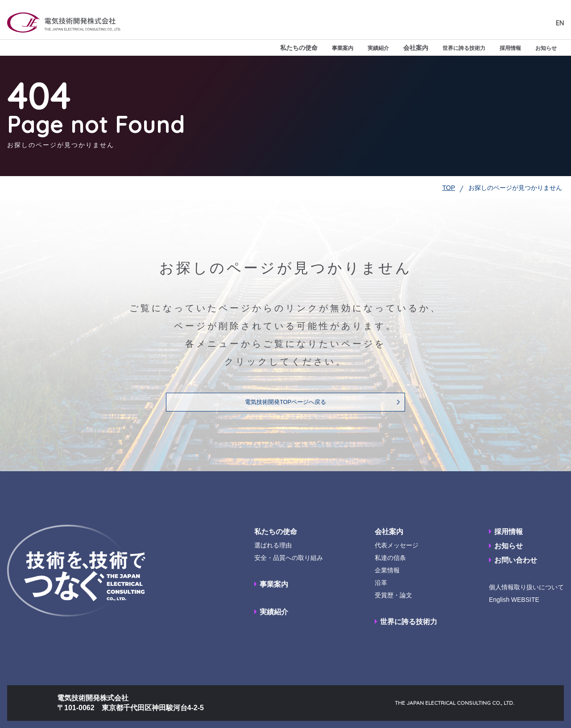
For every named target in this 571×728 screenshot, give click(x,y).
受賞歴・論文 (393, 595)
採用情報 (505, 48)
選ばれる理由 (273, 545)
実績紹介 (362, 48)
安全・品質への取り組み (289, 558)
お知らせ (544, 48)
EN (560, 23)
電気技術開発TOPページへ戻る (286, 402)
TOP (449, 188)
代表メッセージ (397, 545)
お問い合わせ (516, 560)
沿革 (381, 583)
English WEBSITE (514, 600)
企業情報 (387, 570)
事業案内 (323, 48)
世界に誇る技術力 (453, 48)
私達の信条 (390, 558)
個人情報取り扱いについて (526, 587)
